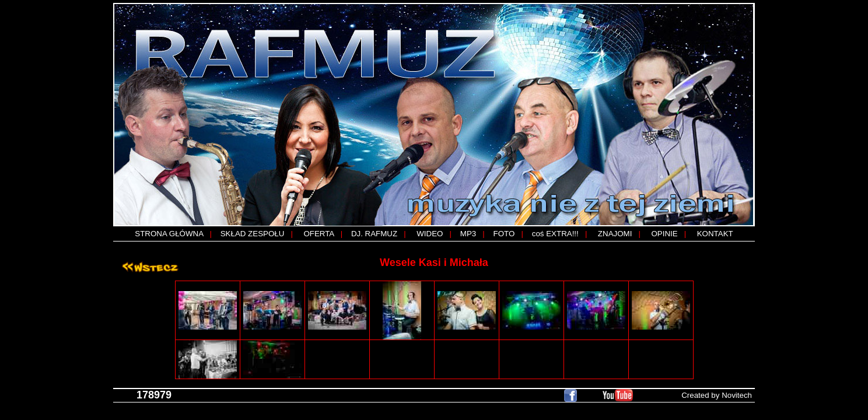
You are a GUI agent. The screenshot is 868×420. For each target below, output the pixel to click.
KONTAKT (715, 234)
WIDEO (430, 234)
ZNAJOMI (615, 234)
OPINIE (664, 234)
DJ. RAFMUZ (374, 234)
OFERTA (318, 234)
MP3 (468, 234)
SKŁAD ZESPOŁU (253, 234)
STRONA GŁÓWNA (169, 234)
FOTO (504, 234)
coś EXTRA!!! (555, 234)
